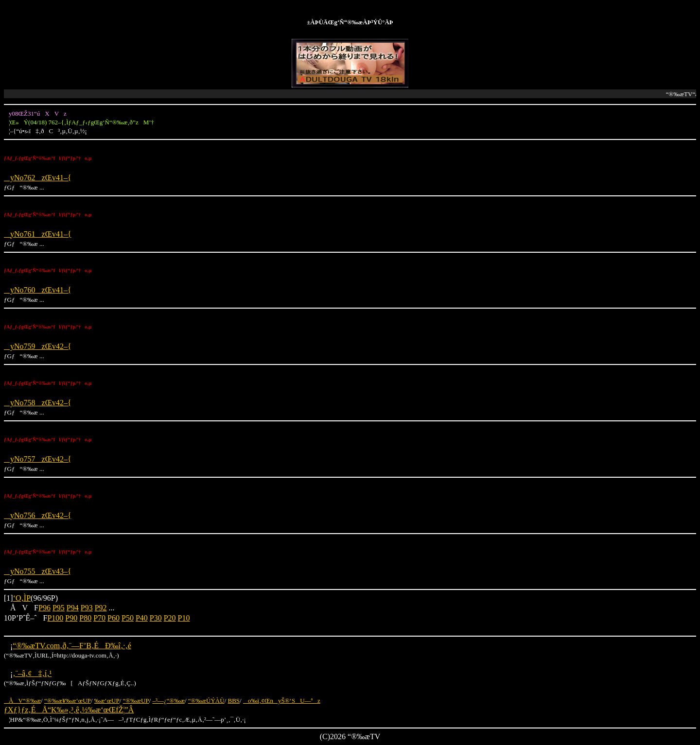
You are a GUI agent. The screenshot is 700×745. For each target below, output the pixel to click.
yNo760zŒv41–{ (38, 290)
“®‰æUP (136, 701)
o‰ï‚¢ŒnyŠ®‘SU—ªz (282, 701)
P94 (73, 608)
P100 (55, 618)
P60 (114, 618)
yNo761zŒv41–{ (38, 234)
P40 (142, 618)
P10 (184, 618)
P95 (59, 608)
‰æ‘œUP (107, 701)
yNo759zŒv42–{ (38, 346)
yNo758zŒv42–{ (38, 403)
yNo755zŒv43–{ (38, 571)
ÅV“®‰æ (22, 701)
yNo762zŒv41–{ (38, 178)
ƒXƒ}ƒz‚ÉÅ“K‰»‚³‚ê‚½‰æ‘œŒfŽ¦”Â (69, 710)
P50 (128, 618)
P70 (99, 618)
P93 (87, 608)
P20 (170, 618)
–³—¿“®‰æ (168, 701)
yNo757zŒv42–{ (38, 459)
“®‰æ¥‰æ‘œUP (68, 701)
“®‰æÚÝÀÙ (206, 701)
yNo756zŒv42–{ (38, 515)
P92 (101, 608)
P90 (71, 618)
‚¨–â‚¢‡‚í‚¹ (32, 673)
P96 (44, 608)
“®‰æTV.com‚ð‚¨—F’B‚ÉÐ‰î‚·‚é (72, 646)
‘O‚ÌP (22, 598)
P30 (156, 618)
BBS (234, 701)
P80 (85, 618)
